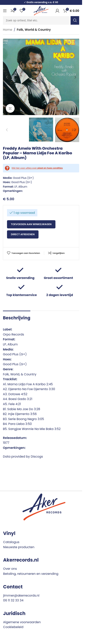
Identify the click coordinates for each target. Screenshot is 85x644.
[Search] (41, 20)
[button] (7, 77)
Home (8, 30)
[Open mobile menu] (5, 11)
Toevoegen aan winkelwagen (31, 224)
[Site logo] (41, 10)
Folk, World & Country (34, 30)
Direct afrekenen (23, 234)
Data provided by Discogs (23, 457)
